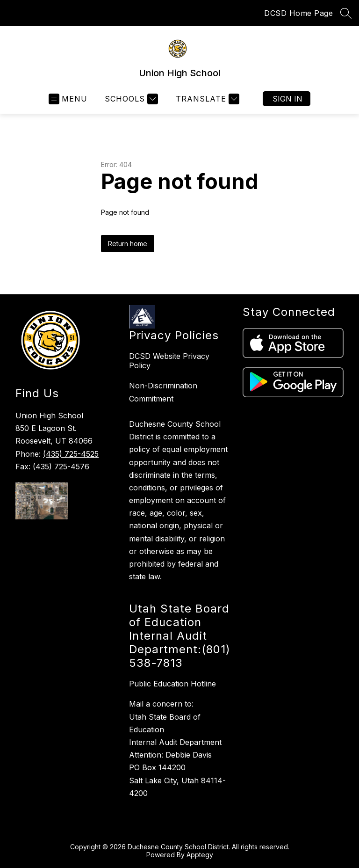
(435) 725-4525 (71, 454)
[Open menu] (68, 99)
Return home (128, 244)
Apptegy (200, 855)
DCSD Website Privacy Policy (169, 361)
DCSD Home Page (298, 13)
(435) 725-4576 (61, 467)
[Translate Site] (206, 99)
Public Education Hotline (172, 684)
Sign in (287, 99)
